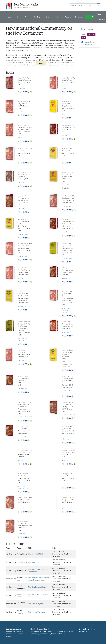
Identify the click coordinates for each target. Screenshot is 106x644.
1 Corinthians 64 (23, 234)
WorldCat (19, 92)
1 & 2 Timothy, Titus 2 (68, 415)
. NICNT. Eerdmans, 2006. (68, 407)
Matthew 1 (21, 88)
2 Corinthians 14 (67, 258)
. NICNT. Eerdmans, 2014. (68, 224)
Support (90, 17)
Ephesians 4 (66, 308)
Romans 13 (65, 185)
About (33, 629)
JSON (84, 38)
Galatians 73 (22, 306)
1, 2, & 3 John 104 (23, 488)
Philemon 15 (22, 437)
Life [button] (48, 17)
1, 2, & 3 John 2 (66, 508)
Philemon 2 (65, 312)
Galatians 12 (66, 278)
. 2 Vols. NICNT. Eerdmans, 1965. (68, 177)
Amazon (21, 92)
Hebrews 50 (22, 460)
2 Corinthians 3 (23, 256)
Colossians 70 (22, 341)
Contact (40, 629)
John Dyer (91, 629)
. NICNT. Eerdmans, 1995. (25, 130)
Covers (84, 29)
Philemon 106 (66, 367)
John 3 (20, 138)
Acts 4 (20, 159)
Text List (93, 29)
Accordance (28, 92)
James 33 (65, 460)
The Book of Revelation (37, 612)
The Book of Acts (35, 562)
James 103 (65, 484)
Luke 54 (64, 114)
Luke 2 (20, 112)
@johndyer (83, 631)
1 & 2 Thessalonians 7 (25, 417)
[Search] (83, 5)
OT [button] (18, 17)
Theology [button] (37, 17)
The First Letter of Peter (37, 587)
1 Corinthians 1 (67, 206)
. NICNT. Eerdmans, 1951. (68, 106)
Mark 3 (64, 88)
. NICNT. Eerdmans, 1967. (24, 478)
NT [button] (27, 17)
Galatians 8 (21, 278)
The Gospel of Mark (36, 554)
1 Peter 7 (21, 508)
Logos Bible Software (26, 92)
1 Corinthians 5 (67, 232)
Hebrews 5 (65, 439)
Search (47, 629)
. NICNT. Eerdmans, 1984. (68, 298)
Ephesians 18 (66, 332)
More (41, 63)
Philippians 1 (22, 360)
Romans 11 (21, 208)
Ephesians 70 (22, 339)
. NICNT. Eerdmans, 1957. (24, 328)
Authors (68, 17)
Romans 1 (21, 183)
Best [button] (10, 17)
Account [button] (101, 20)
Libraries (79, 17)
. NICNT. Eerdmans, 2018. (24, 200)
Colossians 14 (22, 389)
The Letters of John (35, 604)
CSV (93, 34)
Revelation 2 (22, 534)
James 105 (21, 486)
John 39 (64, 135)
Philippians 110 (67, 365)
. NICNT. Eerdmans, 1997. (25, 248)
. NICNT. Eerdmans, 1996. (68, 431)
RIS (89, 34)
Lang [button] (100, 14)
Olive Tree (31, 92)
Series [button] (57, 17)
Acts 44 (64, 159)
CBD (24, 92)
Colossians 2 (66, 310)
